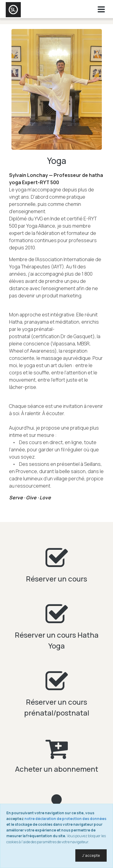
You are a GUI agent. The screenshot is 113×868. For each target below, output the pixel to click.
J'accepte (91, 855)
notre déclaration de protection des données (65, 819)
